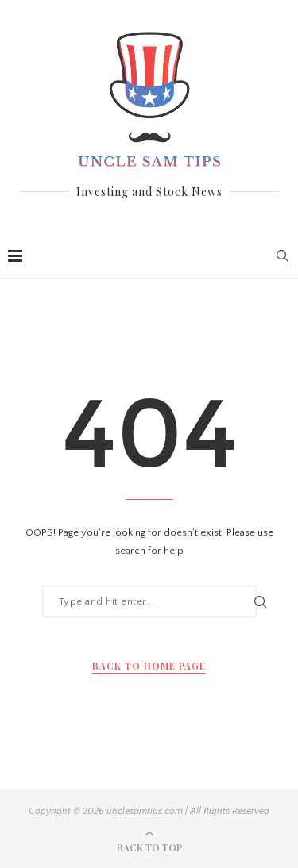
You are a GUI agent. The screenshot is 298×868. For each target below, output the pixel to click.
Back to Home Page (149, 666)
